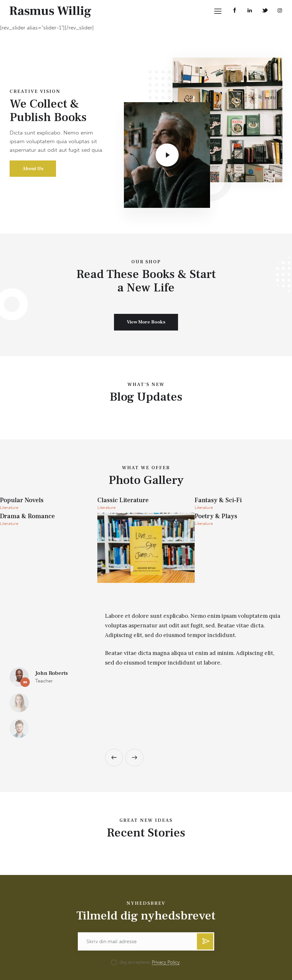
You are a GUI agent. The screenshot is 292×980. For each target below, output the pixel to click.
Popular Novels (22, 501)
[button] (114, 701)
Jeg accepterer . (150, 906)
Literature (9, 507)
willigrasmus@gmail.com (41, 958)
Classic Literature (123, 501)
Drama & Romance (27, 517)
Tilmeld (205, 887)
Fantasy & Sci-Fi (218, 501)
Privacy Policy (166, 906)
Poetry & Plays (216, 517)
